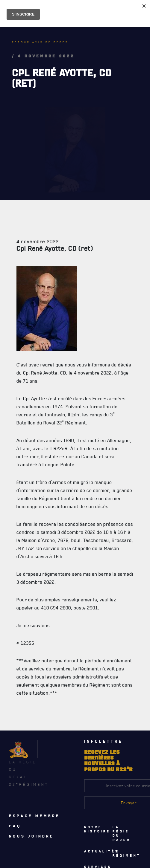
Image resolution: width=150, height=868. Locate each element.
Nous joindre (31, 836)
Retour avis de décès (40, 42)
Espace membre (34, 816)
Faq (15, 826)
